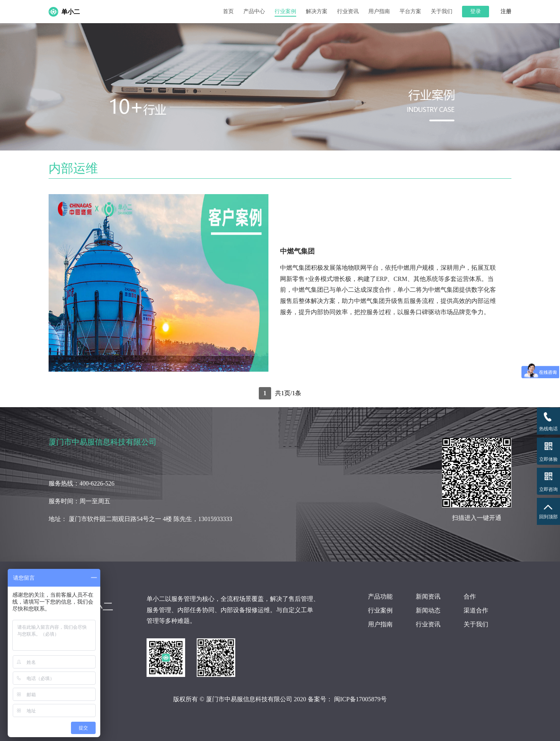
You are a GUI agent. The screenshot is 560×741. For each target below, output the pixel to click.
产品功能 (380, 596)
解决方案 (317, 11)
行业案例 (285, 11)
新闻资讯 (428, 596)
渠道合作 (476, 610)
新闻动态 (428, 610)
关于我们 (442, 11)
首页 (228, 11)
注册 (506, 12)
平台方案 (410, 11)
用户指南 (379, 11)
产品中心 (254, 11)
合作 (470, 596)
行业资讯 (348, 11)
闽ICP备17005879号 (360, 699)
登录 (476, 11)
